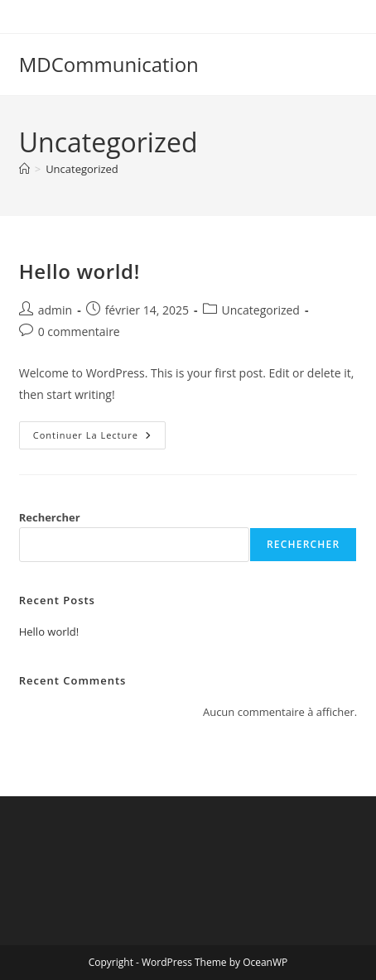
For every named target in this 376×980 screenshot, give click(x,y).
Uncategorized (82, 169)
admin (55, 310)
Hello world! (80, 271)
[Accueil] (24, 169)
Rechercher (50, 517)
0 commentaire (79, 331)
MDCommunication (109, 64)
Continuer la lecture (99, 438)
